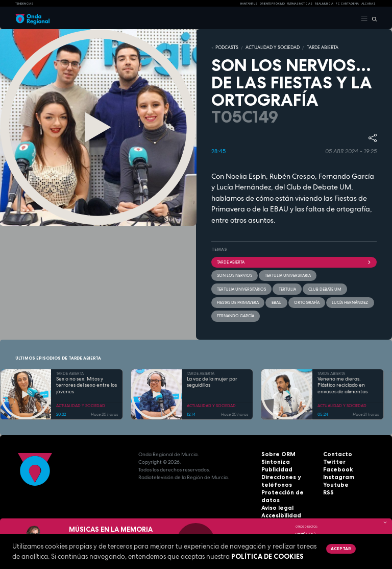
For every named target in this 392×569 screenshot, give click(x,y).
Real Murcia (324, 4)
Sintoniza (274, 460)
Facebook (336, 468)
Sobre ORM (276, 453)
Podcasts (225, 48)
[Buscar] (372, 18)
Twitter (333, 460)
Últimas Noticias (300, 4)
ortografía (306, 301)
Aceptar (340, 549)
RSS (328, 491)
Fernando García (236, 314)
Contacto (336, 453)
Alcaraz (369, 4)
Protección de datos (288, 491)
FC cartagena (347, 4)
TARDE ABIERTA (312, 48)
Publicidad (275, 468)
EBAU (276, 301)
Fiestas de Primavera (238, 301)
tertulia (287, 288)
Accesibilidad (279, 506)
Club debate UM (324, 288)
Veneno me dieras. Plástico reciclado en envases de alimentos (342, 383)
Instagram (337, 476)
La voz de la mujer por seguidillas (212, 380)
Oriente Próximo (272, 4)
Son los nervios (235, 274)
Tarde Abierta (294, 261)
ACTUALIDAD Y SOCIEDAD (267, 48)
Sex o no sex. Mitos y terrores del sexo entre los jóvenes (87, 383)
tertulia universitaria (287, 274)
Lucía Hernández (349, 301)
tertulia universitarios (241, 288)
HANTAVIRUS (249, 4)
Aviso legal (276, 499)
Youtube (334, 483)
